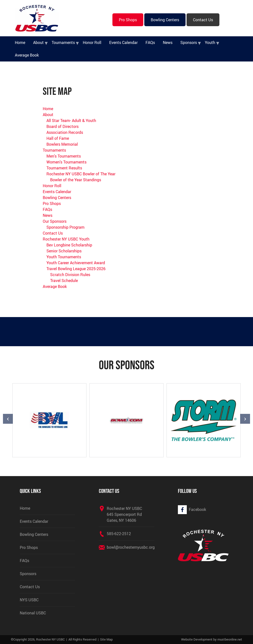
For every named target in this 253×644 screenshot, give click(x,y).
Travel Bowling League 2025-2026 (76, 269)
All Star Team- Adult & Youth (71, 121)
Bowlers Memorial (62, 144)
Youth (210, 42)
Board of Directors (63, 126)
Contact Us (203, 20)
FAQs (150, 42)
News (168, 42)
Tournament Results (64, 168)
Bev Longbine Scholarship (69, 245)
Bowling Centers (165, 20)
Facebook (197, 509)
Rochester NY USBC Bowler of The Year (81, 174)
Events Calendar (123, 42)
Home (20, 42)
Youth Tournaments (64, 257)
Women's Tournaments (66, 162)
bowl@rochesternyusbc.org (131, 547)
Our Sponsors (55, 221)
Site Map (106, 639)
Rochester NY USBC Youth (66, 239)
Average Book (27, 55)
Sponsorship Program (65, 227)
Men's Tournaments (64, 156)
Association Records (65, 132)
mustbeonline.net (230, 639)
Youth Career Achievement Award (76, 263)
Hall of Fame (58, 138)
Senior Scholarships (64, 251)
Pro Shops (128, 20)
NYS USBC (29, 600)
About (38, 42)
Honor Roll (92, 42)
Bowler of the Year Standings (76, 180)
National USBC (33, 613)
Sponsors (189, 42)
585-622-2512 (119, 534)
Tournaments (63, 42)
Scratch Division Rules (70, 275)
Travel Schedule (64, 281)
